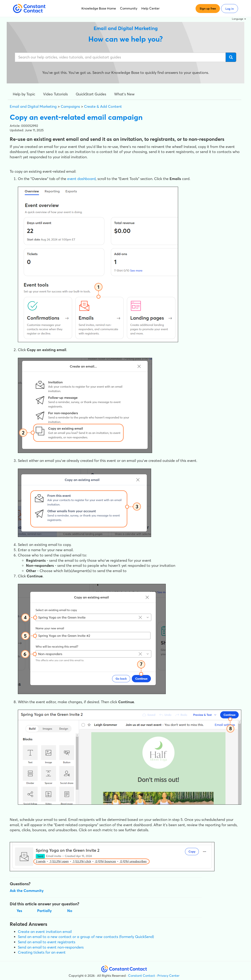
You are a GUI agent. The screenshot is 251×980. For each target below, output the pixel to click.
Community (129, 8)
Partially (44, 911)
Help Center (150, 8)
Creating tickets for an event (42, 952)
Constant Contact (142, 976)
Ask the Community (27, 891)
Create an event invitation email (45, 932)
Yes (19, 911)
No (70, 911)
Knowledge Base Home (99, 8)
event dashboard (81, 179)
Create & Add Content (103, 106)
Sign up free (208, 9)
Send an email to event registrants (47, 942)
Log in (230, 9)
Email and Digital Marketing (33, 106)
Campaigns (70, 106)
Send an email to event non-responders (51, 947)
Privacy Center (168, 976)
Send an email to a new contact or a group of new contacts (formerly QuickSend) (86, 937)
